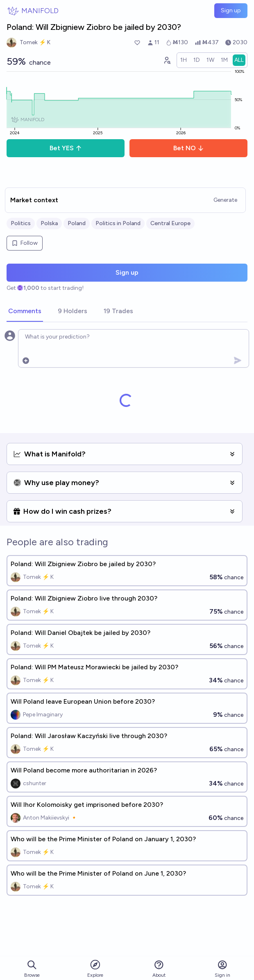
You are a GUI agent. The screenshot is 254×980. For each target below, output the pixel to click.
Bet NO (189, 148)
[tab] (25, 312)
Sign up (231, 10)
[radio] (184, 60)
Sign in (222, 969)
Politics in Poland (118, 223)
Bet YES (66, 148)
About (159, 969)
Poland (77, 223)
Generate (225, 200)
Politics (21, 223)
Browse (32, 969)
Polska (49, 223)
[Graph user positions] (167, 60)
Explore (95, 968)
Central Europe (170, 223)
